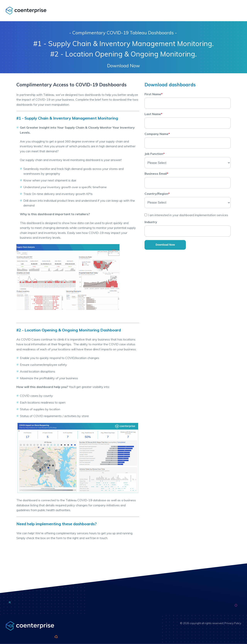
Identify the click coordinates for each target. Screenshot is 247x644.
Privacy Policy (233, 623)
